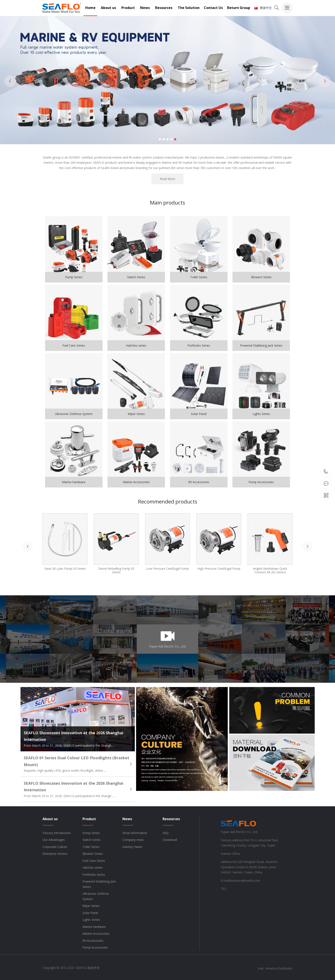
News (145, 8)
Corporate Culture (55, 847)
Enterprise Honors (55, 854)
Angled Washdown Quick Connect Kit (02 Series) (270, 570)
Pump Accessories (95, 947)
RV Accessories (93, 941)
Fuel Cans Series (94, 861)
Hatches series (93, 867)
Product (128, 8)
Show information (135, 833)
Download (170, 840)
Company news (133, 840)
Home (90, 8)
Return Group (239, 8)
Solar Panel (90, 913)
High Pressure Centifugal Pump (219, 569)
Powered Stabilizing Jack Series (99, 884)
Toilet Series (91, 847)
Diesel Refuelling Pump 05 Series (116, 570)
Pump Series (91, 833)
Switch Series (92, 840)
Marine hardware (94, 927)
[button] (160, 139)
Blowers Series (93, 854)
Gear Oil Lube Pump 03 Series (65, 569)
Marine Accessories (96, 934)
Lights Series (91, 920)
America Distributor (279, 968)
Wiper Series (91, 906)
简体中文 (263, 8)
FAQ (166, 833)
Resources (164, 8)
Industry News (132, 847)
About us (108, 8)
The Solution (189, 8)
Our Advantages (54, 840)
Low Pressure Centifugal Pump (167, 569)
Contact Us (213, 8)
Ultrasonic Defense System (96, 896)
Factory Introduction (57, 833)
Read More (167, 179)
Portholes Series (94, 875)
